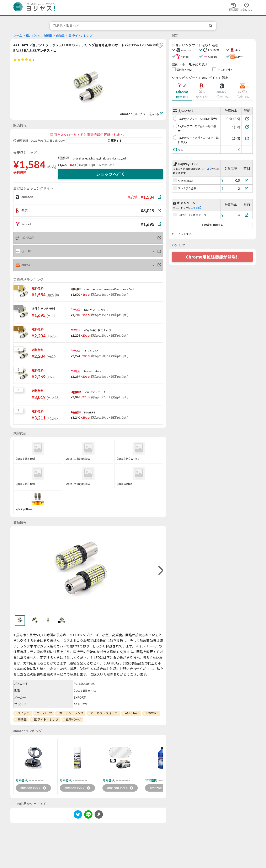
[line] (88, 816)
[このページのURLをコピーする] (99, 815)
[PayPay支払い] (247, 180)
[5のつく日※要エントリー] (247, 215)
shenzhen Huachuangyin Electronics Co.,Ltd (99, 158)
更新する (115, 141)
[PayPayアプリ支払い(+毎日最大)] (247, 119)
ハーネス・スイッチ (104, 713)
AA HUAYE (132, 713)
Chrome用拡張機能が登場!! (212, 257)
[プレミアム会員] (247, 188)
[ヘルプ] (223, 180)
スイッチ (23, 713)
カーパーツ (44, 713)
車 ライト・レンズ (46, 720)
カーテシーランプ (71, 713)
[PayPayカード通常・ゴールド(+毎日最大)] (247, 138)
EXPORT (152, 713)
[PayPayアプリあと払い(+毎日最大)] (247, 127)
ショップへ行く (111, 174)
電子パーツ (73, 720)
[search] (211, 26)
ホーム (18, 36)
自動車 (60, 36)
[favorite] (160, 45)
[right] (160, 571)
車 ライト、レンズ (81, 36)
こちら (206, 169)
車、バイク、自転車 (39, 36)
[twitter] (78, 816)
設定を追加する (212, 225)
